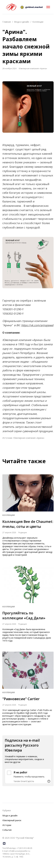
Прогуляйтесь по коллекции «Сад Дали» (24, 615)
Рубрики (7, 810)
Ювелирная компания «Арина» (29, 438)
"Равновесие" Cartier (21, 699)
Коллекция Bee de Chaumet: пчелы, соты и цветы (28, 524)
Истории (7, 825)
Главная (7, 22)
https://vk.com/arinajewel (37, 325)
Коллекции (38, 22)
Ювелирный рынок (12, 820)
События (7, 830)
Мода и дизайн (22, 22)
